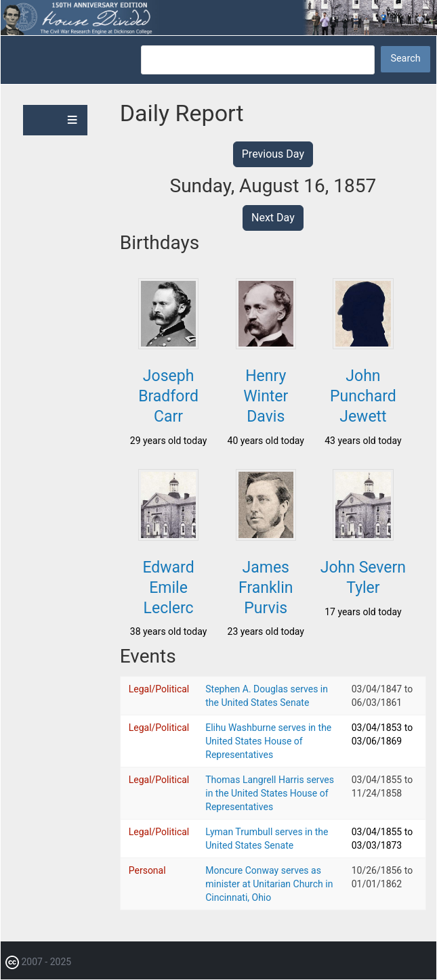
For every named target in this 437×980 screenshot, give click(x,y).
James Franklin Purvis (266, 588)
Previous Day (273, 154)
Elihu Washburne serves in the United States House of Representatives (268, 741)
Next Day (273, 218)
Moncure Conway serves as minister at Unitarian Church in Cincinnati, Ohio (269, 884)
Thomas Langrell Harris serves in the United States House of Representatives (270, 793)
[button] (168, 345)
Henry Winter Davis (266, 396)
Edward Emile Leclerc (168, 588)
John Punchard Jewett (363, 396)
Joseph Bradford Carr (168, 396)
